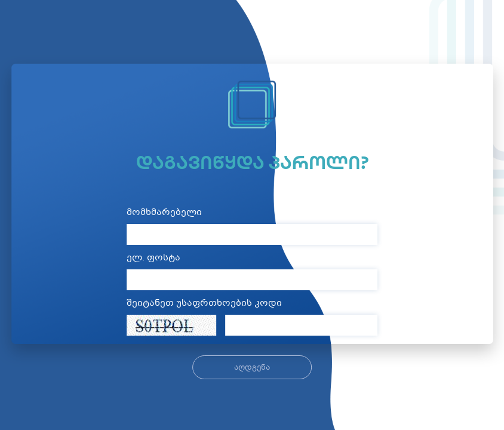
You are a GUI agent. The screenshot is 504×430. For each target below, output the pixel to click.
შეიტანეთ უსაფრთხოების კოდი (204, 304)
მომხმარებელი (164, 213)
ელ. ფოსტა (153, 258)
